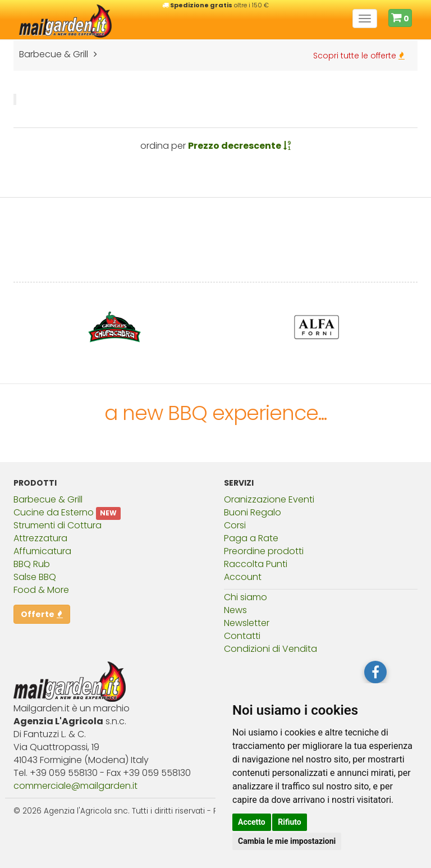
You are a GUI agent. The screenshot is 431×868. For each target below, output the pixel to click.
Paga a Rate (251, 538)
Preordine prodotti (264, 551)
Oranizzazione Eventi (269, 499)
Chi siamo (246, 597)
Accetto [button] (252, 822)
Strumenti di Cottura (58, 525)
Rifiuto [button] (290, 822)
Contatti (242, 636)
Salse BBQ (35, 577)
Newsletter (247, 623)
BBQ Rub (32, 564)
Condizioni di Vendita (270, 649)
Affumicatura (42, 551)
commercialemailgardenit (75, 786)
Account (243, 577)
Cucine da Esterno (54, 512)
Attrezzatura (40, 538)
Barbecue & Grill (48, 499)
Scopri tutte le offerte (359, 56)
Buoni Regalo (253, 512)
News (235, 610)
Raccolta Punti (256, 564)
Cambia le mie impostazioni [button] (287, 841)
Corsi (235, 525)
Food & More (41, 590)
